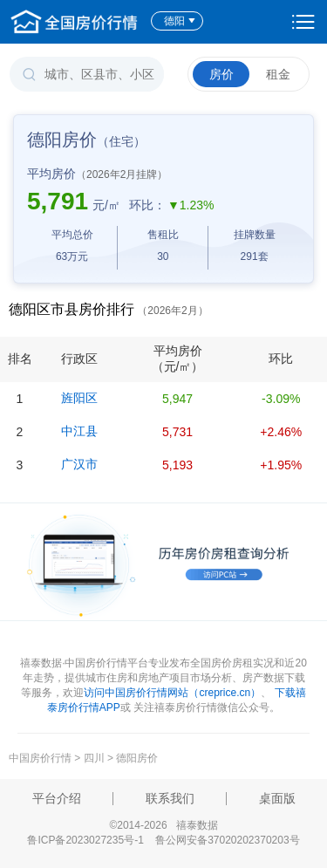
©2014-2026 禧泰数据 (163, 825)
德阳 (180, 21)
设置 (303, 22)
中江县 (79, 431)
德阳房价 (137, 758)
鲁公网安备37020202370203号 (227, 840)
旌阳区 (79, 398)
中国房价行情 (41, 758)
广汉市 (79, 464)
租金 (278, 74)
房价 (221, 74)
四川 (94, 758)
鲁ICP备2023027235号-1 (85, 840)
